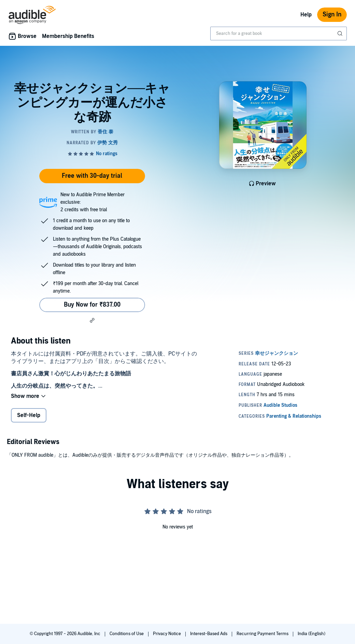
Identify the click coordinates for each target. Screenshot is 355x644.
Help (306, 15)
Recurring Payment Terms (263, 634)
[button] (92, 320)
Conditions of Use (127, 634)
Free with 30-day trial (92, 176)
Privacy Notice (167, 634)
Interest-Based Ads (209, 634)
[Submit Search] (341, 33)
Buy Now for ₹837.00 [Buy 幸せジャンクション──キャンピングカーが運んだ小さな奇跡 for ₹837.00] (92, 305)
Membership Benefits (68, 36)
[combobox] (279, 33)
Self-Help (29, 415)
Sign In (332, 15)
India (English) (311, 634)
